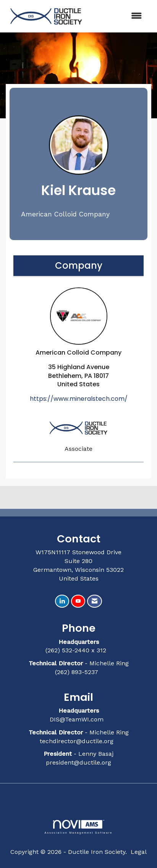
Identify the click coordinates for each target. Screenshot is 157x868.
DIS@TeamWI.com (78, 719)
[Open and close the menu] (118, 16)
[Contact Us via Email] (95, 601)
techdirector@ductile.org (77, 741)
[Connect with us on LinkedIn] (62, 601)
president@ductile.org (78, 762)
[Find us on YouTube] (78, 601)
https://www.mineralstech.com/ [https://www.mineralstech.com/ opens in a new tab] (79, 399)
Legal (139, 852)
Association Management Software (78, 827)
